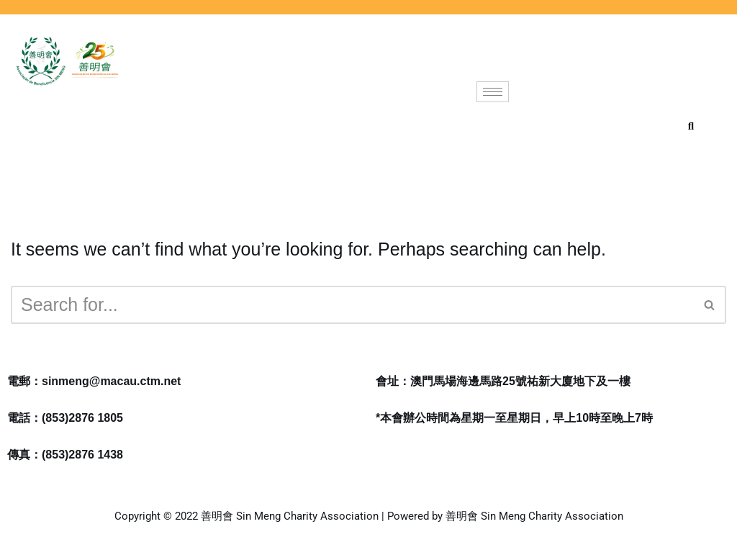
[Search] (352, 305)
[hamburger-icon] (493, 92)
